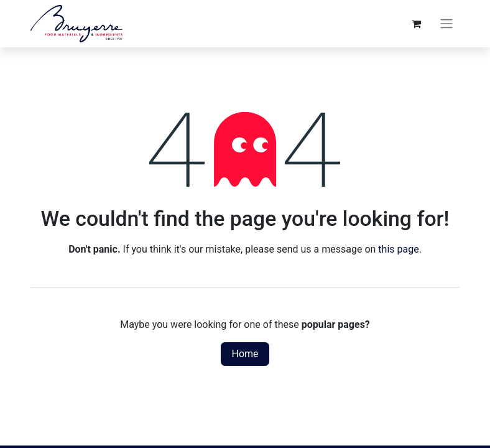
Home (245, 354)
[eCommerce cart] (416, 24)
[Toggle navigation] (446, 24)
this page (398, 249)
